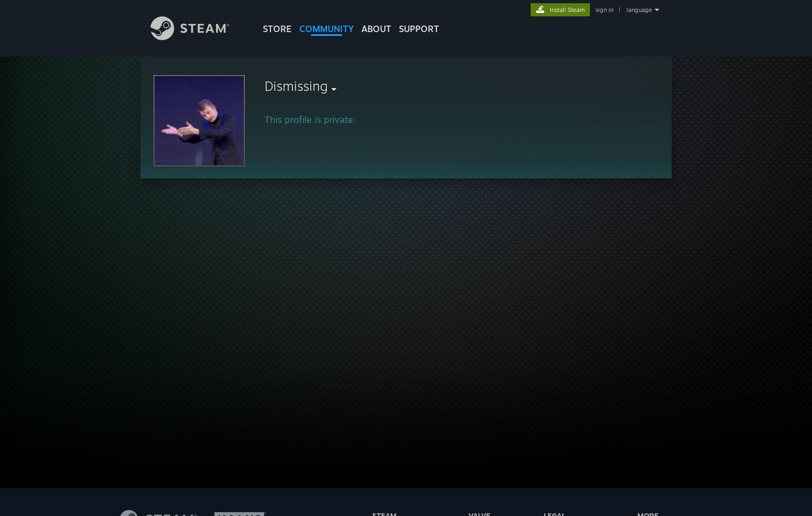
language (639, 10)
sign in (604, 10)
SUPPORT (419, 29)
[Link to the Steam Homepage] (198, 37)
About (376, 29)
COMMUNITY (327, 29)
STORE (277, 29)
